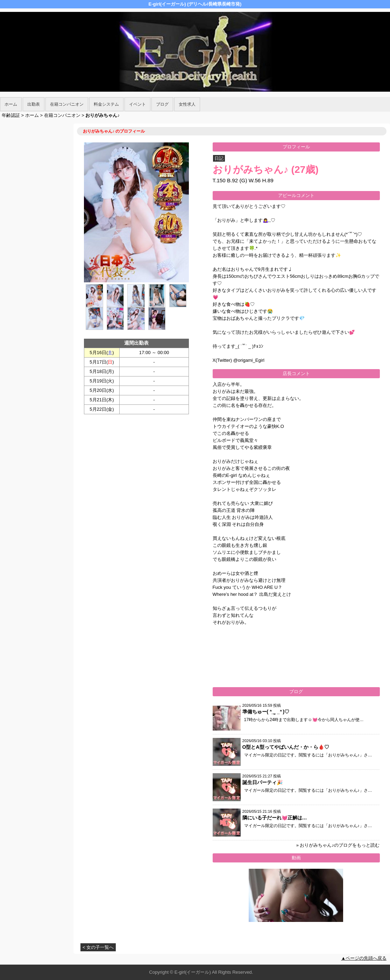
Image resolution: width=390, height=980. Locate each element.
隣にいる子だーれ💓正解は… (275, 818)
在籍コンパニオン (67, 104)
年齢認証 (11, 115)
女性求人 (187, 104)
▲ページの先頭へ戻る (364, 958)
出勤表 (34, 104)
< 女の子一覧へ (98, 947)
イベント (137, 104)
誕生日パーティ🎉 (263, 782)
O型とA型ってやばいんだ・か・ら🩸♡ (286, 747)
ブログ (162, 104)
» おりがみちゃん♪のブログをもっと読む (338, 845)
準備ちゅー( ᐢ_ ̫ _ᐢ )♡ (266, 712)
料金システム (106, 104)
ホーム (11, 104)
